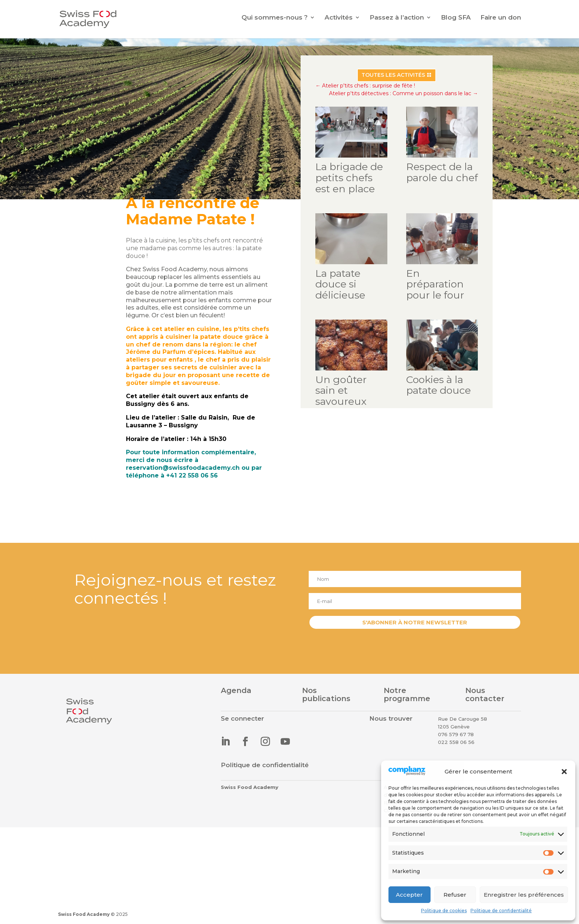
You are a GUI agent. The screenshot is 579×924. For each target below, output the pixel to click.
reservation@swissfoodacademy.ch (181, 466)
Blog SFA (456, 18)
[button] (564, 772)
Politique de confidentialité (501, 911)
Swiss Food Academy (84, 914)
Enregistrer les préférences (524, 895)
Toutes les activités (392, 82)
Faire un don (501, 18)
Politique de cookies (444, 911)
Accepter (409, 895)
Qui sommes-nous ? (275, 18)
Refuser (455, 895)
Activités (339, 18)
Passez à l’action (397, 18)
